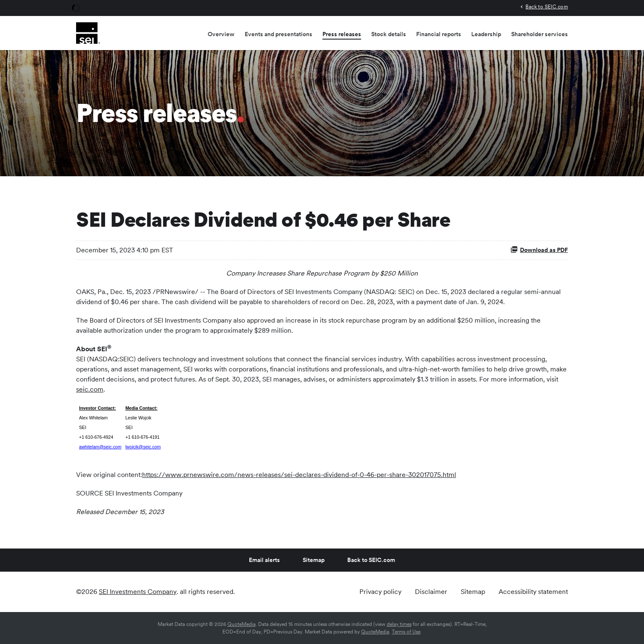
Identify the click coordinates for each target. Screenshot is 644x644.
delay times (399, 624)
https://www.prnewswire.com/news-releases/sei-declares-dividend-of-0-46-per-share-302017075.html (299, 475)
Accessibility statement (533, 592)
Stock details (389, 34)
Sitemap (314, 560)
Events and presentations (278, 34)
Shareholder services (540, 34)
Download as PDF (539, 249)
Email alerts (264, 560)
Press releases (342, 34)
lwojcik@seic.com (143, 447)
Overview (221, 34)
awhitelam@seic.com (100, 447)
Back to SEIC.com (547, 7)
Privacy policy (380, 592)
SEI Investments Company (138, 592)
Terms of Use (406, 632)
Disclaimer (431, 592)
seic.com (90, 389)
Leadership (486, 34)
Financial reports (439, 34)
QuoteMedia (241, 624)
